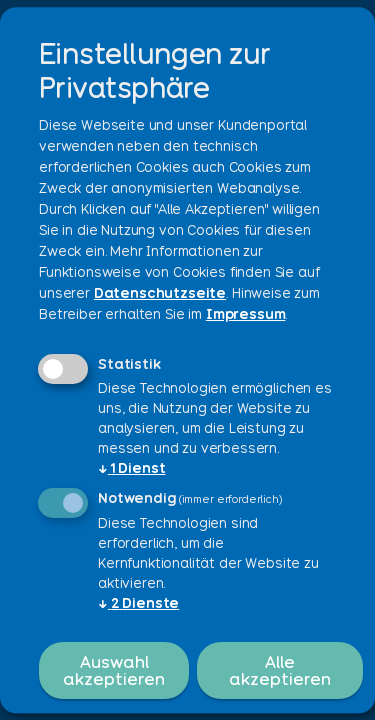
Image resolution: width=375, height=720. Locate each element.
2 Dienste (138, 603)
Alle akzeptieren (280, 670)
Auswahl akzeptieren (114, 670)
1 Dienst (131, 468)
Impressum (246, 314)
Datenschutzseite (160, 293)
